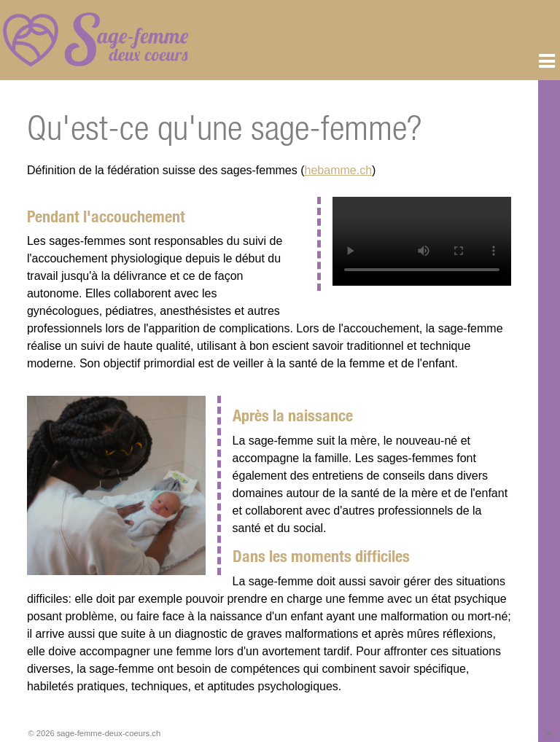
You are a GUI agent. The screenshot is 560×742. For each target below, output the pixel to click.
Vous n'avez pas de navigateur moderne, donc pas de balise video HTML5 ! (422, 241)
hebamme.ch (339, 170)
